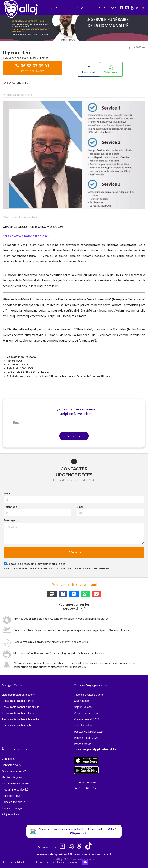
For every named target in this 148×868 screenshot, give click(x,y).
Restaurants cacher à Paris (18, 701)
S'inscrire (74, 436)
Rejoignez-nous (11, 796)
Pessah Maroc (83, 744)
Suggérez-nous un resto (16, 783)
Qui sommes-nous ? (14, 771)
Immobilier (104, 8)
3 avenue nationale (17, 58)
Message (10, 520)
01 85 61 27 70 (86, 785)
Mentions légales (12, 777)
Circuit (71, 8)
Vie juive (93, 8)
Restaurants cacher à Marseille (20, 719)
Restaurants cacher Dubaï (17, 726)
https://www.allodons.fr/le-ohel (26, 236)
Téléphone (11, 507)
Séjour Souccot (83, 707)
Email (80, 507)
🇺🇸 (143, 8)
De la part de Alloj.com (33, 71)
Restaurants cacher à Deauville (21, 707)
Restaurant (61, 8)
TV (114, 8)
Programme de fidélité (15, 790)
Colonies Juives (83, 726)
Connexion (8, 759)
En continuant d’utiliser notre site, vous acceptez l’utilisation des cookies (41, 862)
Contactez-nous (11, 765)
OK (85, 862)
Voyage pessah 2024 (87, 719)
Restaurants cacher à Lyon (18, 713)
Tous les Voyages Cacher (89, 695)
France (44, 58)
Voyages (50, 8)
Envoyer (74, 552)
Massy (34, 58)
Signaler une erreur (13, 802)
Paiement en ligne (13, 808)
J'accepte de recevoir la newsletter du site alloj (37, 564)
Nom (7, 493)
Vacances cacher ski (86, 713)
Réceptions (82, 8)
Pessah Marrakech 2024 (89, 732)
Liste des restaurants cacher (19, 695)
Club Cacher (82, 701)
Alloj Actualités (10, 814)
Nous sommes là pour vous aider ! (90, 854)
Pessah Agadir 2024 (86, 738)
